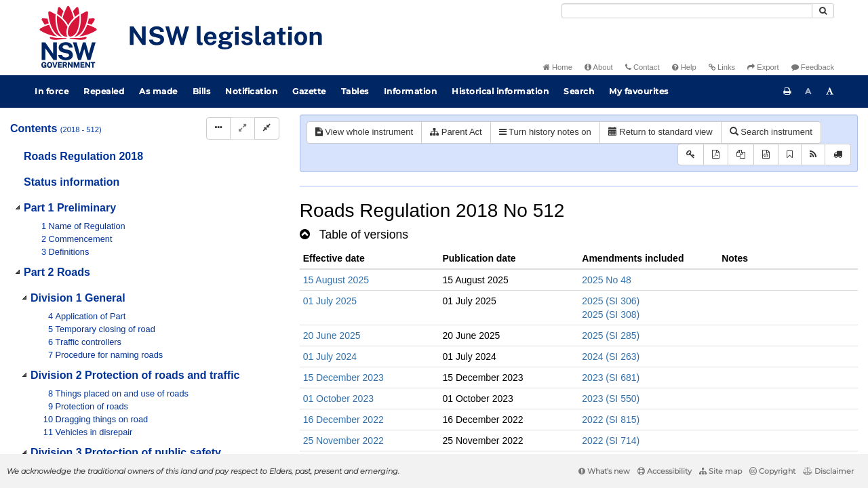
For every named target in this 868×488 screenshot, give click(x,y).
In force (52, 91)
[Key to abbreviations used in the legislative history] (691, 155)
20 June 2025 (332, 335)
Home (558, 67)
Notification (251, 91)
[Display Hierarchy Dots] (218, 128)
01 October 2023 (338, 399)
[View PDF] (716, 155)
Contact (643, 67)
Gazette (309, 91)
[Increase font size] (830, 91)
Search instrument (771, 132)
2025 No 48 (606, 280)
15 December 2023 (343, 378)
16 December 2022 (343, 420)
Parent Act (456, 132)
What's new (604, 471)
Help (684, 67)
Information (411, 91)
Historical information (500, 91)
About (599, 67)
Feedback (813, 67)
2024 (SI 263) (611, 357)
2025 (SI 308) (611, 314)
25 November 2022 (343, 441)
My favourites (639, 91)
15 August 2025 (336, 280)
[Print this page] (787, 91)
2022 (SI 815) (611, 420)
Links (722, 67)
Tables (355, 91)
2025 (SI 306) (611, 301)
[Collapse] (267, 128)
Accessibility (665, 471)
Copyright (772, 471)
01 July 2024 (330, 357)
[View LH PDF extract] (741, 155)
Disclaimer (828, 471)
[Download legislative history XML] (766, 155)
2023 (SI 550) (611, 399)
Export (763, 67)
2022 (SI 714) (611, 441)
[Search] (687, 11)
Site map (721, 471)
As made (158, 91)
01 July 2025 (330, 301)
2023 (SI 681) (611, 378)
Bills (202, 91)
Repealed (104, 91)
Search (579, 91)
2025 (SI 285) (611, 335)
